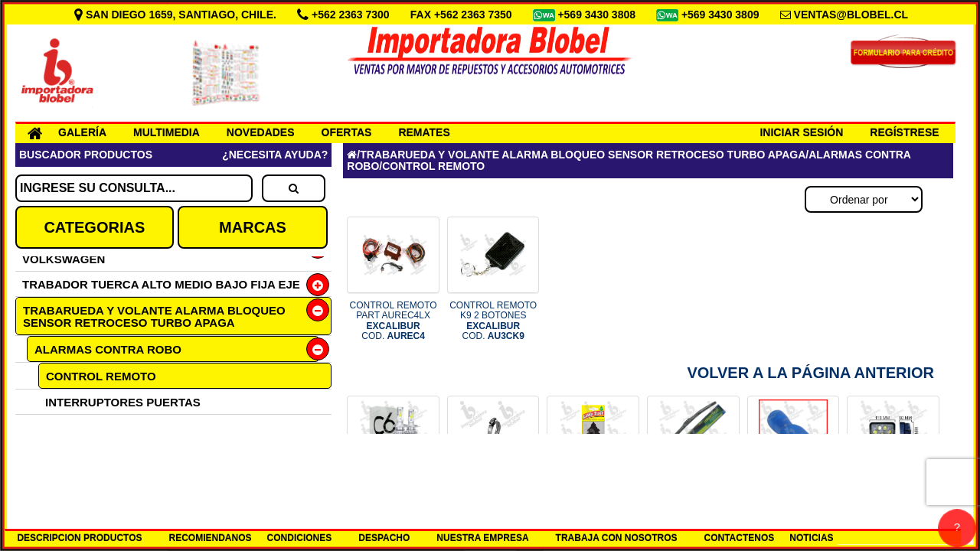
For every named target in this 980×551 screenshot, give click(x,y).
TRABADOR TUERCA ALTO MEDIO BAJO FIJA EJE (161, 284)
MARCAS (253, 227)
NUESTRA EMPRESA (482, 538)
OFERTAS (347, 132)
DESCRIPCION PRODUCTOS (79, 538)
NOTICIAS (811, 538)
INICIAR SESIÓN (801, 132)
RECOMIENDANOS (211, 538)
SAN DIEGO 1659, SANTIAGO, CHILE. (177, 15)
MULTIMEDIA (167, 132)
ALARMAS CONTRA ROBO (108, 349)
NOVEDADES (261, 132)
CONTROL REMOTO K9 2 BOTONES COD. (493, 321)
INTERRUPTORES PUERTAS (123, 402)
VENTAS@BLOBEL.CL (851, 15)
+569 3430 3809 (722, 15)
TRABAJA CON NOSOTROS (617, 538)
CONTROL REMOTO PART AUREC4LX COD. (394, 321)
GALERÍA (82, 132)
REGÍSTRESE (904, 132)
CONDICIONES (300, 538)
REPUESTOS (80, 427)
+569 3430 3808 (598, 15)
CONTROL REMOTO (101, 376)
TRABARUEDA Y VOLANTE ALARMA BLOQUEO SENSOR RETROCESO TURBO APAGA (154, 316)
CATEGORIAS (94, 227)
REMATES (424, 132)
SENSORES (77, 453)
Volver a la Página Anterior (810, 373)
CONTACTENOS (740, 538)
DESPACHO (384, 538)
